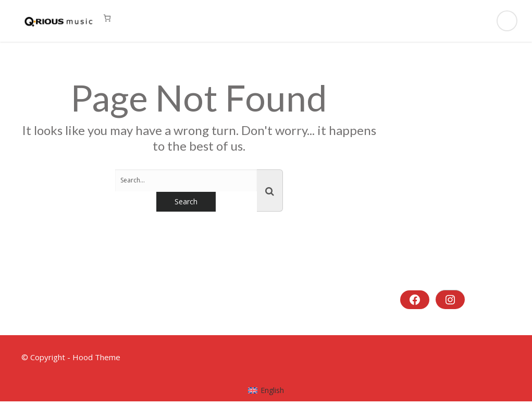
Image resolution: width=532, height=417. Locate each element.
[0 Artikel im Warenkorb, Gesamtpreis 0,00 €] (107, 18)
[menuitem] (266, 390)
